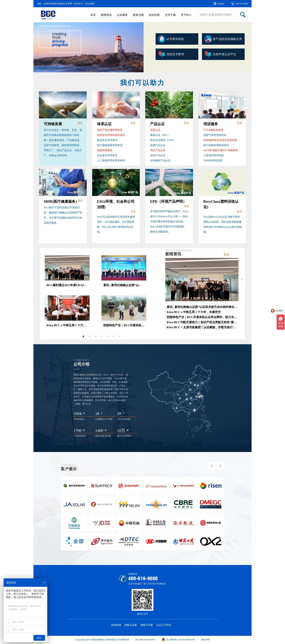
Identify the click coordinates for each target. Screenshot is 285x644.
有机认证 (155, 130)
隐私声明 (205, 640)
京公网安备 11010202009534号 (178, 640)
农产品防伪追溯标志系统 (223, 40)
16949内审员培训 (213, 161)
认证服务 (122, 15)
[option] (89, 47)
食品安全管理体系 (107, 140)
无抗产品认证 (158, 150)
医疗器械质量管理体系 (110, 145)
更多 (80, 123)
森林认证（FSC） (160, 135)
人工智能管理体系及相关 (111, 161)
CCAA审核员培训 (213, 130)
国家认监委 (131, 625)
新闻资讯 (106, 15)
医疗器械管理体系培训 (216, 145)
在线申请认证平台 (220, 54)
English (221, 4)
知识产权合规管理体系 (110, 130)
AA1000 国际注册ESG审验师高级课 (223, 150)
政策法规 (138, 15)
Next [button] (242, 279)
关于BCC (186, 15)
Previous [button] (162, 279)
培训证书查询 (171, 54)
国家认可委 (147, 625)
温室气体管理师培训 (215, 135)
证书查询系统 (171, 39)
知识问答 (154, 15)
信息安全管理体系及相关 (111, 135)
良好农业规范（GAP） (163, 140)
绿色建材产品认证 (160, 161)
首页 (93, 15)
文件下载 (170, 15)
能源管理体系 (105, 150)
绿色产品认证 (158, 155)
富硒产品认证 (158, 145)
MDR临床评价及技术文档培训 (220, 140)
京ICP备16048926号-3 (145, 640)
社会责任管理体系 (107, 155)
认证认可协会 (164, 625)
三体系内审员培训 (214, 155)
